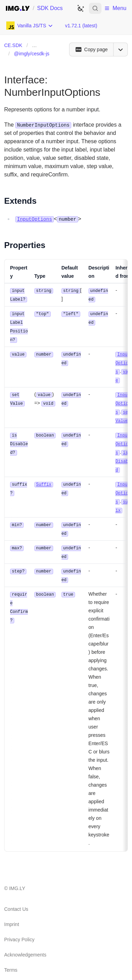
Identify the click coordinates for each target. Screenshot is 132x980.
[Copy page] (91, 49)
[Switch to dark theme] (81, 8)
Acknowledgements (25, 945)
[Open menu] (121, 49)
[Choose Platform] (30, 26)
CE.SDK (13, 45)
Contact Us (16, 899)
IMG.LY (17, 878)
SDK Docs (50, 8)
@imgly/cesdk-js (32, 54)
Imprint (12, 914)
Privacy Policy (19, 929)
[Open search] (95, 8)
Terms (11, 960)
